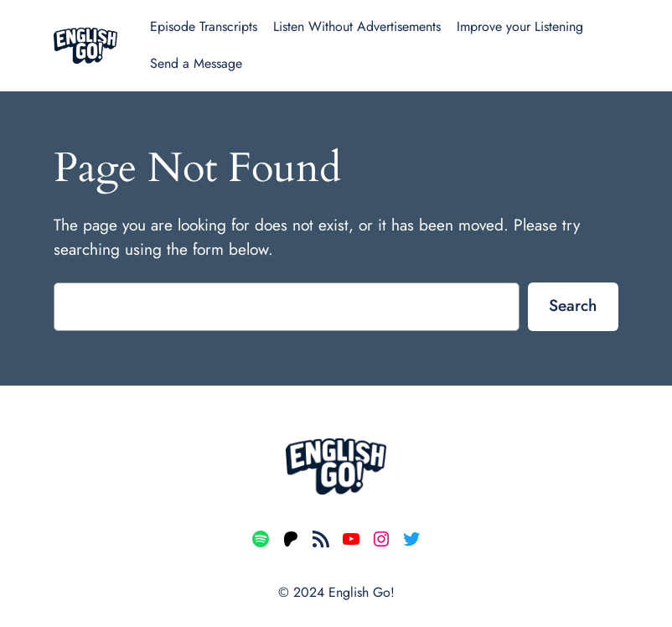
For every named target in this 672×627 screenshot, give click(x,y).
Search (573, 305)
